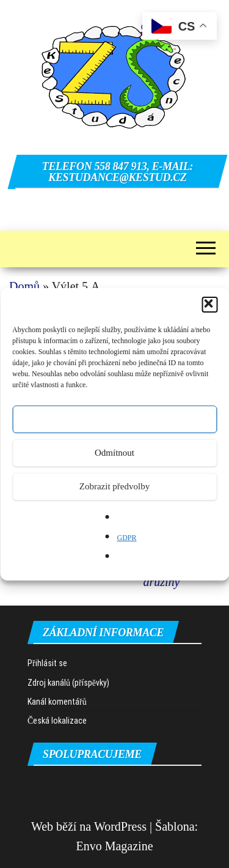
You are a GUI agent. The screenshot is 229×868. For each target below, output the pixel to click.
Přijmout (114, 419)
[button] (209, 305)
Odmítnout (114, 453)
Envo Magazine (114, 846)
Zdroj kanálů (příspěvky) (68, 683)
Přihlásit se (47, 663)
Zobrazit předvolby (114, 486)
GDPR (126, 538)
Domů (24, 286)
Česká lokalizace (57, 721)
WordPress (120, 826)
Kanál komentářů (57, 702)
